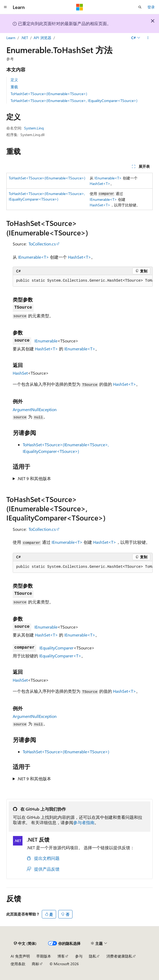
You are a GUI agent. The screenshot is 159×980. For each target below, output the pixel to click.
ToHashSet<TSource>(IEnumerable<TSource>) (49, 94)
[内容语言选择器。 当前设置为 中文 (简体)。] (25, 943)
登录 (151, 7)
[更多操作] (148, 38)
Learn (11, 38)
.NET (24, 38)
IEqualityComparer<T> (60, 656)
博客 (61, 956)
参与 (79, 956)
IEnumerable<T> (108, 178)
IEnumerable (46, 341)
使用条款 (18, 964)
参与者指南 (84, 822)
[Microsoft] (80, 7)
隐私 (93, 956)
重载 (14, 87)
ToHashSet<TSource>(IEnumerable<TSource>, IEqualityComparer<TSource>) (74, 101)
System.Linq (34, 128)
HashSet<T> (100, 184)
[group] (83, 281)
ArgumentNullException (35, 409)
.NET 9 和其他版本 (34, 478)
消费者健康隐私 (119, 956)
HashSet (20, 373)
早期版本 (44, 956)
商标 (35, 964)
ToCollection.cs (42, 244)
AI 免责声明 (20, 956)
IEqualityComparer (56, 648)
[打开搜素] (140, 7)
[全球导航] (5, 7)
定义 (14, 80)
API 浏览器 (42, 38)
